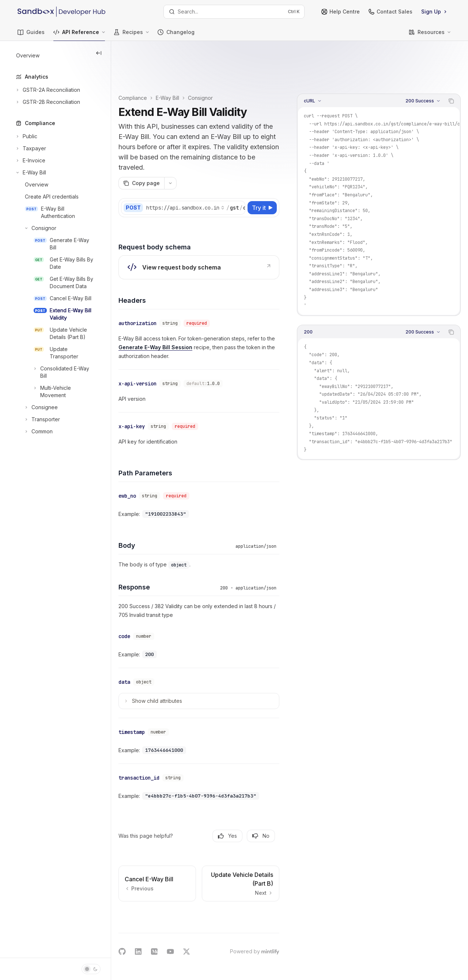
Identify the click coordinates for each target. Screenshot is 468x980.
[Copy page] (169, 155)
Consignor (228, 60)
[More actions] (198, 155)
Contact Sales (390, 12)
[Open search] (234, 12)
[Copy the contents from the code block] (451, 63)
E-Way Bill (195, 60)
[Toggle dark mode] (91, 969)
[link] (213, 240)
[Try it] (262, 180)
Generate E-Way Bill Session (212, 318)
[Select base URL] (213, 180)
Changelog (176, 35)
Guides (31, 35)
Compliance (161, 60)
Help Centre (341, 12)
